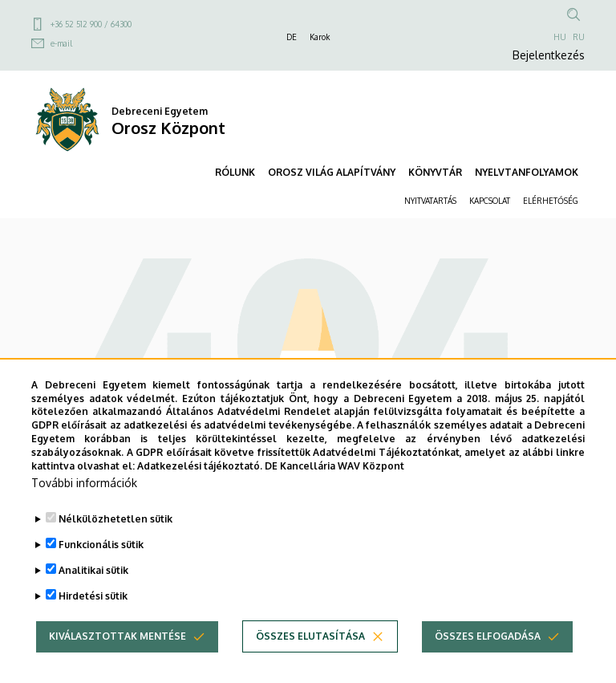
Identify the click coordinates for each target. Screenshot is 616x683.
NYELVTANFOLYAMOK (527, 172)
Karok (320, 37)
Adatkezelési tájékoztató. (200, 499)
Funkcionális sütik (101, 578)
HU (560, 37)
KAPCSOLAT (490, 201)
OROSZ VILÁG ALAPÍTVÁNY (332, 172)
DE (292, 37)
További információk (84, 516)
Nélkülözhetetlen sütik (115, 553)
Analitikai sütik (93, 604)
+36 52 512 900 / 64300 (91, 24)
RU (579, 37)
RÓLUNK (235, 172)
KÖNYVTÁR (435, 172)
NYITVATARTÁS (430, 201)
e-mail (61, 43)
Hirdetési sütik (93, 630)
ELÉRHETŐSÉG (551, 201)
